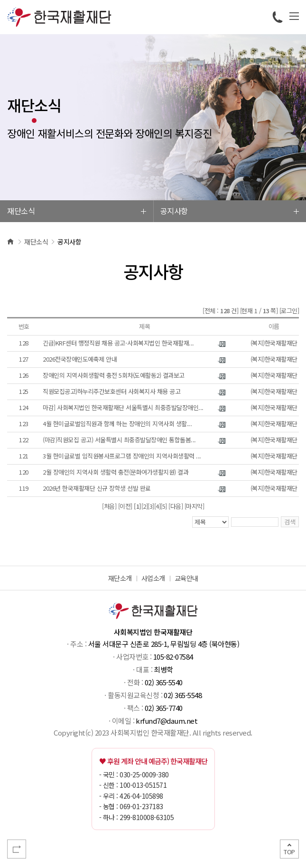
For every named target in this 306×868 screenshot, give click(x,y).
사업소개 (153, 578)
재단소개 (120, 578)
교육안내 (186, 578)
